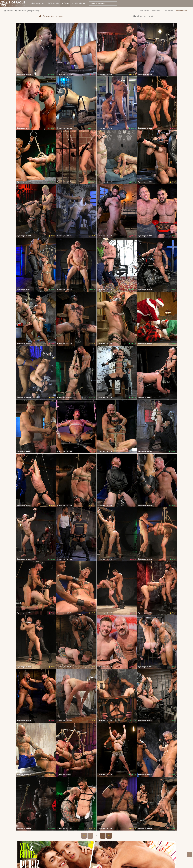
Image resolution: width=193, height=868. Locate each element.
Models (77, 3)
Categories (38, 3)
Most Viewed (168, 11)
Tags (65, 3)
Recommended (182, 11)
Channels (53, 3)
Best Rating (156, 11)
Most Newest (144, 11)
